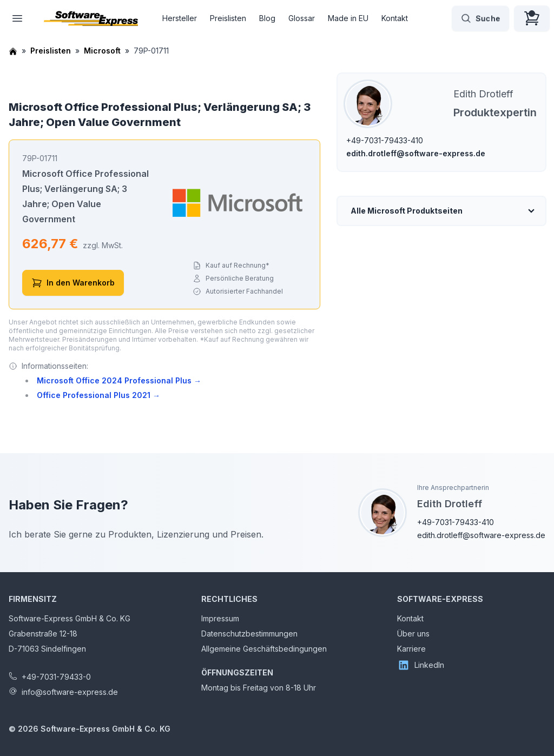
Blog (267, 18)
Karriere (411, 649)
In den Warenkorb (73, 283)
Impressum (220, 618)
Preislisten (228, 18)
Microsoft (102, 51)
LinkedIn (421, 665)
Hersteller (180, 18)
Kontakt (395, 18)
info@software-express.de (70, 692)
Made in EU (348, 18)
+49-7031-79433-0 (56, 677)
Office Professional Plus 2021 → (98, 395)
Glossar (302, 18)
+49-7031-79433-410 (385, 140)
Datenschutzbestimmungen (249, 634)
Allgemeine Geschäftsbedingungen (264, 649)
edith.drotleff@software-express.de (416, 153)
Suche (480, 18)
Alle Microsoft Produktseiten (407, 211)
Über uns (413, 634)
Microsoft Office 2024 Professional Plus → (119, 380)
